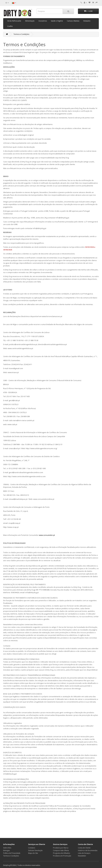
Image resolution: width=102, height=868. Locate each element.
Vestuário (87, 21)
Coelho (10, 26)
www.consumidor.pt (47, 535)
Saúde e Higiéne (57, 21)
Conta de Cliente (84, 848)
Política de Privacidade (12, 853)
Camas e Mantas (73, 21)
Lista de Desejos (84, 853)
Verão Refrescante (14, 21)
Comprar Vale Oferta (61, 850)
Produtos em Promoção (62, 856)
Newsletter (82, 856)
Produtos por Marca (61, 848)
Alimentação (30, 21)
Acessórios (43, 21)
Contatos (32, 848)
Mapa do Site (33, 853)
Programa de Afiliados (61, 853)
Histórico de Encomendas (88, 850)
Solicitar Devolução (35, 850)
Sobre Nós (7, 848)
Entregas (6, 850)
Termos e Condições (21, 34)
